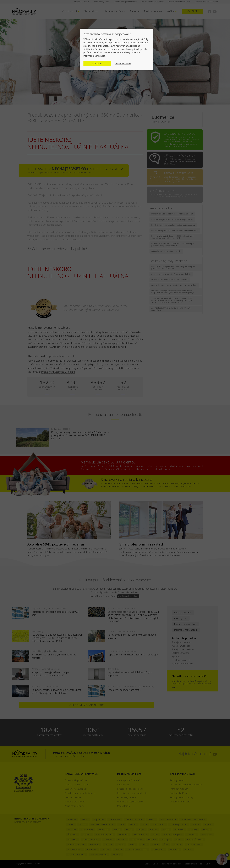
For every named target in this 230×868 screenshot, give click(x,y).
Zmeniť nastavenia (123, 64)
